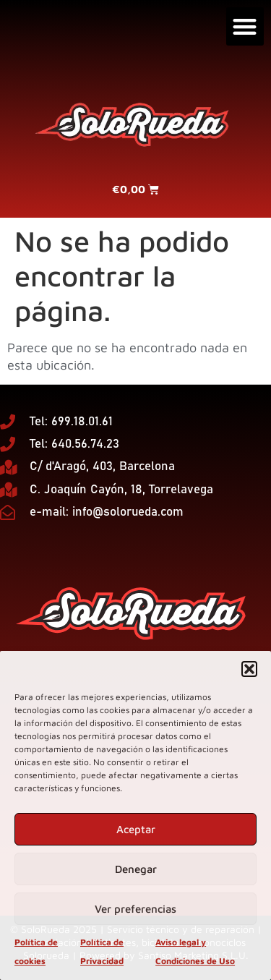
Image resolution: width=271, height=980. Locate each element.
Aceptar (136, 829)
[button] (249, 669)
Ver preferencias (135, 909)
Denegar (136, 869)
